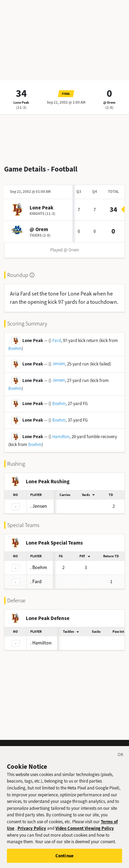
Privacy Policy (32, 833)
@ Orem (109, 102)
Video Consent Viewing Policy (85, 833)
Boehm (15, 348)
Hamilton (61, 437)
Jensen (59, 364)
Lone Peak (21, 102)
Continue (64, 861)
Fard (57, 340)
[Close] (121, 761)
